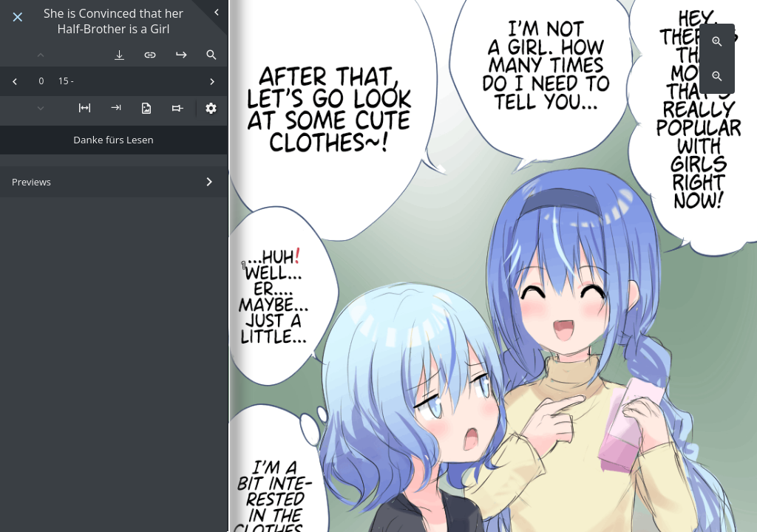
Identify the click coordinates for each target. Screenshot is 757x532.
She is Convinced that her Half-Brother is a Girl (113, 21)
